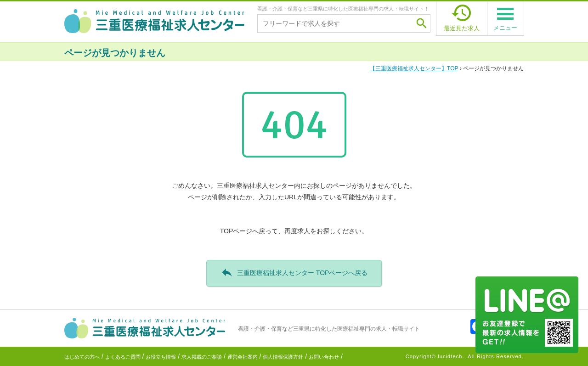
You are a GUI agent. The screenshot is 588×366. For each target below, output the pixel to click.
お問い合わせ (324, 357)
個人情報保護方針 (283, 357)
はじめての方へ (82, 357)
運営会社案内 (243, 357)
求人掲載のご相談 (202, 357)
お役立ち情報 (161, 357)
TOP (414, 68)
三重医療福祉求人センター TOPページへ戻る (294, 272)
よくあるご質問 (123, 357)
